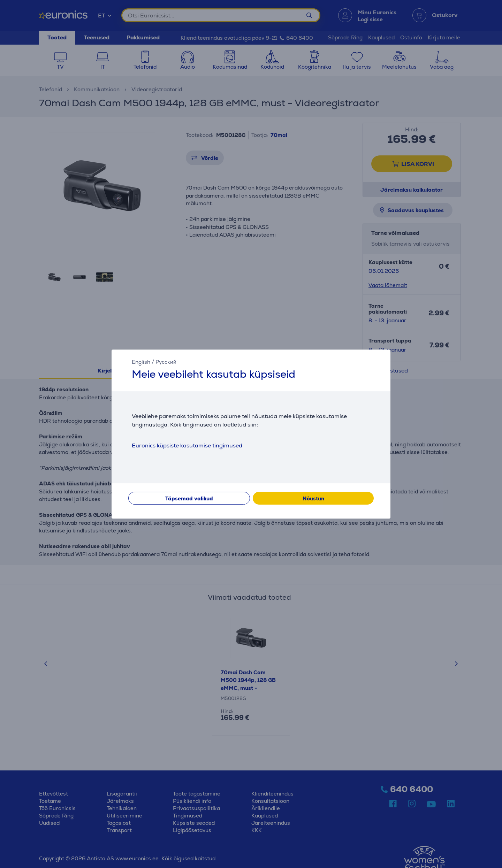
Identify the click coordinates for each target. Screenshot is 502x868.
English (141, 362)
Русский (166, 362)
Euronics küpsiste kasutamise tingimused (187, 445)
